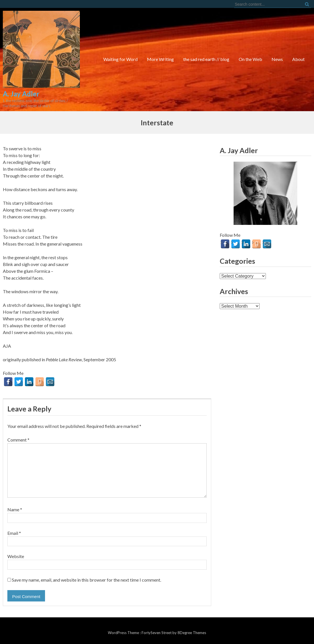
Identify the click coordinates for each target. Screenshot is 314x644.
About (298, 59)
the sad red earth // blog (206, 59)
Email (14, 533)
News (277, 59)
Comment (18, 440)
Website (16, 556)
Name (15, 509)
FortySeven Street (157, 633)
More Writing (160, 59)
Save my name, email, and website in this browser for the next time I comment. (86, 580)
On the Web (250, 59)
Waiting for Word (120, 59)
